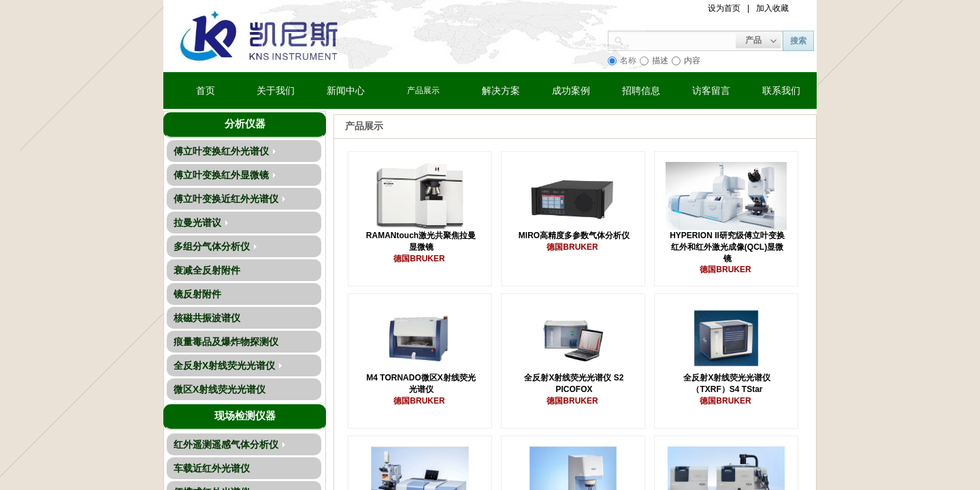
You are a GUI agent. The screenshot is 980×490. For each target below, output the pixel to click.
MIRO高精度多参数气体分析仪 (574, 235)
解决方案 (501, 91)
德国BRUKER (419, 259)
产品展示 (423, 91)
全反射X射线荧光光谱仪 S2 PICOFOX (574, 383)
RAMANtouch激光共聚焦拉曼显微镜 (421, 241)
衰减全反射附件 (207, 270)
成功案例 (571, 91)
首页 (206, 91)
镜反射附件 (197, 294)
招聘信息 (641, 91)
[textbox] (680, 39)
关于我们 (276, 91)
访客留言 (711, 91)
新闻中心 (346, 91)
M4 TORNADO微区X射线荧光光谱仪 (421, 383)
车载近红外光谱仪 (212, 468)
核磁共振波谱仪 (207, 318)
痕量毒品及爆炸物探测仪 (226, 342)
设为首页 (724, 8)
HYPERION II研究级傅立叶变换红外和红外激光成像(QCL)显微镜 (727, 247)
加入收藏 (772, 8)
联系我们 (781, 91)
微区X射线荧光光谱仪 (219, 389)
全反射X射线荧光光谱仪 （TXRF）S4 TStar (727, 383)
